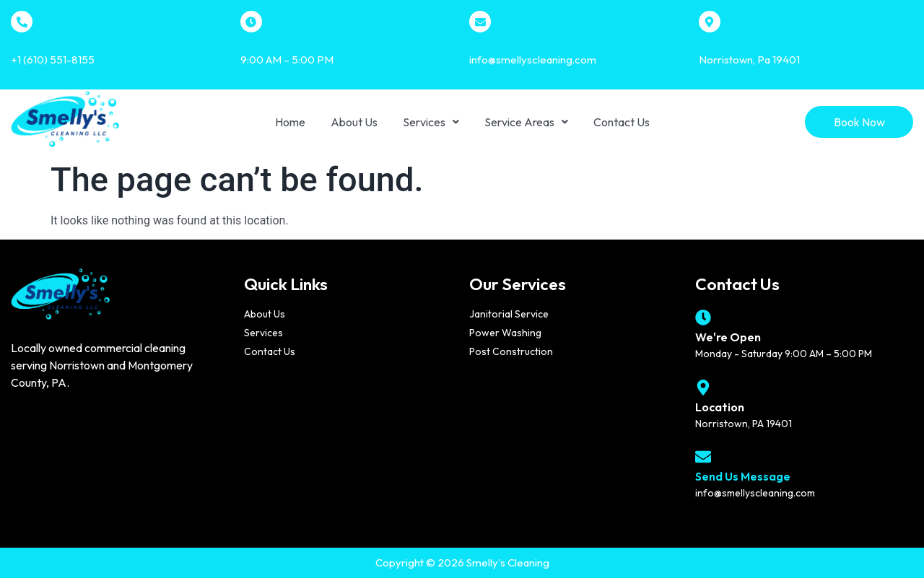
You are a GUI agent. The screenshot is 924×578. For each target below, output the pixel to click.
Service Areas (526, 122)
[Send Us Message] (703, 457)
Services (431, 122)
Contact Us (622, 122)
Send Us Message (743, 476)
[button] (431, 122)
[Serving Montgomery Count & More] (710, 22)
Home (290, 122)
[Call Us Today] (22, 22)
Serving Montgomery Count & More (791, 44)
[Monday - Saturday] (251, 22)
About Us (354, 122)
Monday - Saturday (291, 44)
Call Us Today (46, 44)
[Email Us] (480, 22)
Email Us (491, 44)
